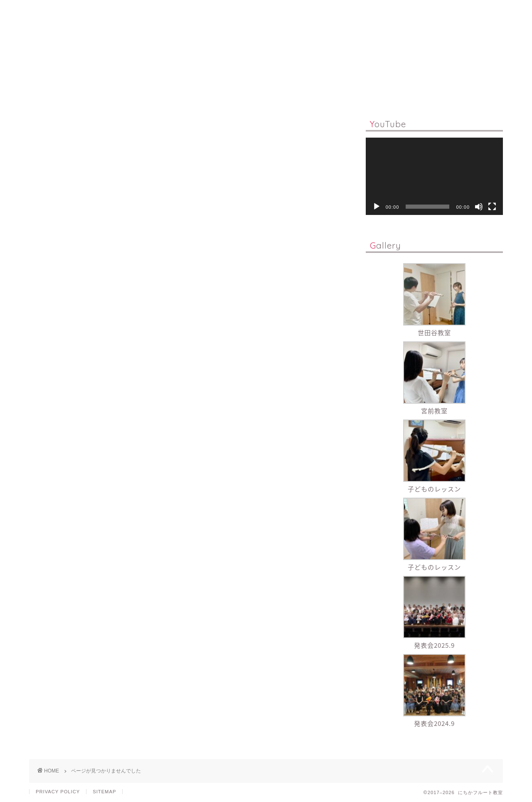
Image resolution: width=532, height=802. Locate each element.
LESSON (166, 93)
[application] (434, 176)
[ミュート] (479, 207)
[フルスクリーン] (492, 207)
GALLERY (351, 93)
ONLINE (213, 93)
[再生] (377, 207)
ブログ (60, 448)
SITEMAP (104, 792)
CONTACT (404, 93)
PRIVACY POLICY (58, 792)
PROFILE (301, 93)
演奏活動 (63, 472)
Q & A (257, 93)
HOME (122, 93)
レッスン (63, 460)
